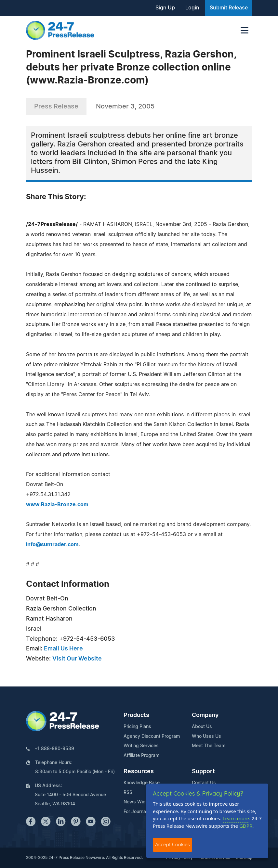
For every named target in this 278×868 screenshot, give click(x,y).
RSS (128, 793)
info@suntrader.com (52, 545)
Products (136, 715)
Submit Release (229, 8)
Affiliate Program (141, 756)
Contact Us (204, 783)
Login (192, 8)
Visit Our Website (77, 659)
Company (205, 715)
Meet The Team (209, 746)
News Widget (138, 802)
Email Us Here (63, 649)
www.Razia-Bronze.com (57, 505)
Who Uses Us (206, 736)
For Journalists (139, 812)
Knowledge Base (142, 783)
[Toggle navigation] (245, 30)
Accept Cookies (172, 844)
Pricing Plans (137, 727)
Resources (139, 772)
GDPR (246, 826)
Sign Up (165, 8)
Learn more (236, 818)
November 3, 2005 (125, 107)
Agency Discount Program (152, 736)
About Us (202, 727)
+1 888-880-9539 (54, 749)
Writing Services (141, 746)
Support (203, 772)
